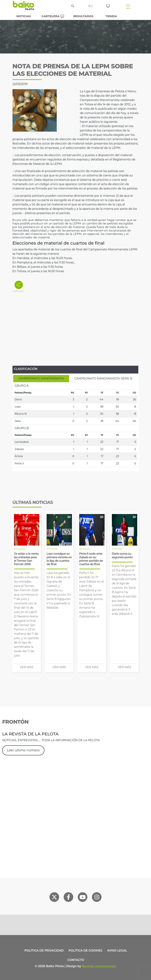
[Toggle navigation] (128, 7)
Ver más (27, 667)
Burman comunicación (99, 966)
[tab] (41, 379)
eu (91, 6)
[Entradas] (108, 5)
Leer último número (23, 750)
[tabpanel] (75, 425)
